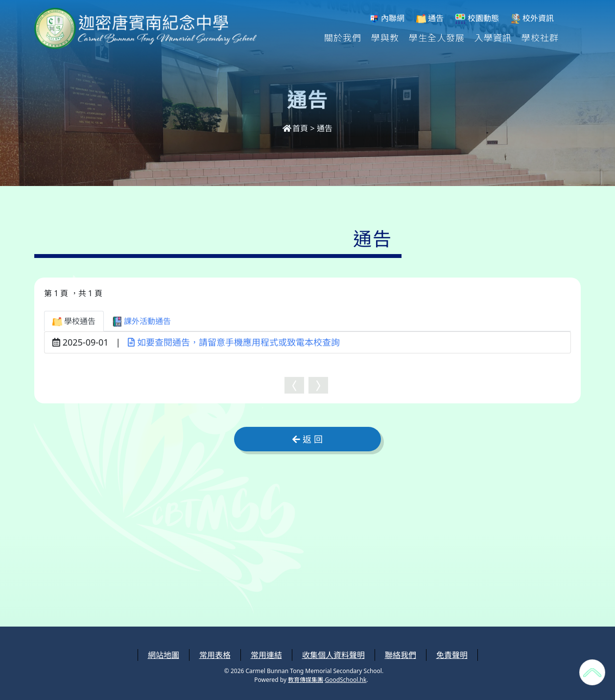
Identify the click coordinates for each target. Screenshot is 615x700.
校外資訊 (532, 18)
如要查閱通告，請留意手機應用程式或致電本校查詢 (234, 342)
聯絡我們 (401, 655)
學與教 (385, 37)
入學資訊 (493, 37)
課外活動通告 (142, 321)
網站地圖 (164, 655)
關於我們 (343, 37)
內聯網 (387, 18)
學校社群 (540, 37)
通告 (430, 18)
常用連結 (266, 655)
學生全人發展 (437, 37)
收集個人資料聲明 (333, 655)
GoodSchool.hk (345, 680)
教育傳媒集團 (306, 680)
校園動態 (477, 18)
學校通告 (74, 321)
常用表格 (215, 655)
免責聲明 (452, 655)
